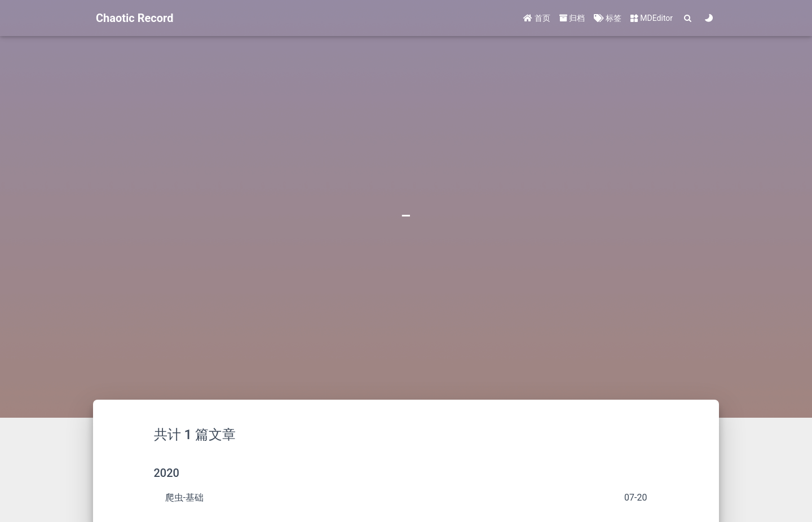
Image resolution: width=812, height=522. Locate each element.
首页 (537, 18)
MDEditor (652, 18)
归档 (572, 18)
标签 (607, 18)
